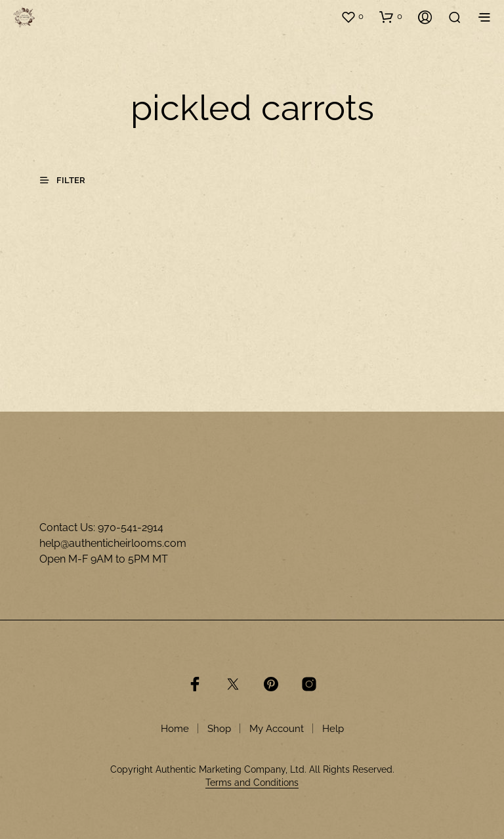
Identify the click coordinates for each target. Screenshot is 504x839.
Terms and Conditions (252, 783)
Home (175, 729)
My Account (277, 729)
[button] (352, 16)
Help (333, 729)
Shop (219, 729)
